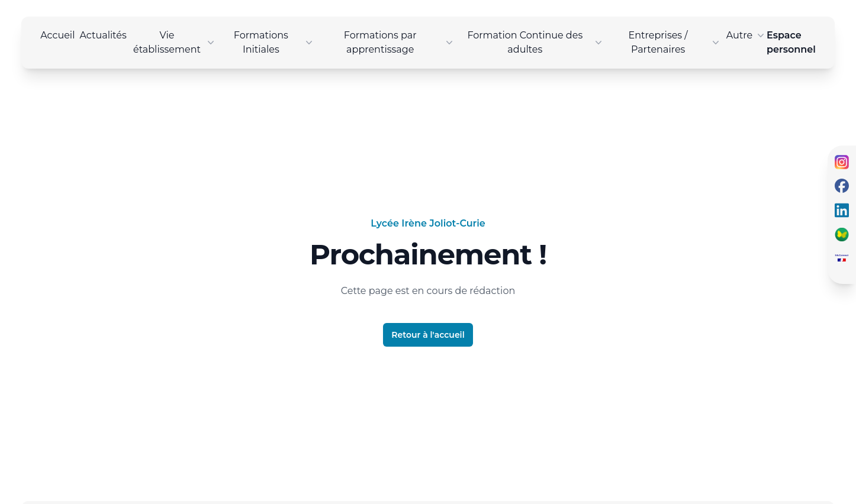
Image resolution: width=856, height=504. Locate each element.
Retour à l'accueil (428, 335)
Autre (746, 35)
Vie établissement (175, 42)
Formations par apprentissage (400, 42)
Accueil (57, 35)
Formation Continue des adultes (535, 42)
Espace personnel (791, 42)
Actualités (103, 35)
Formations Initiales (274, 42)
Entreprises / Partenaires (675, 42)
